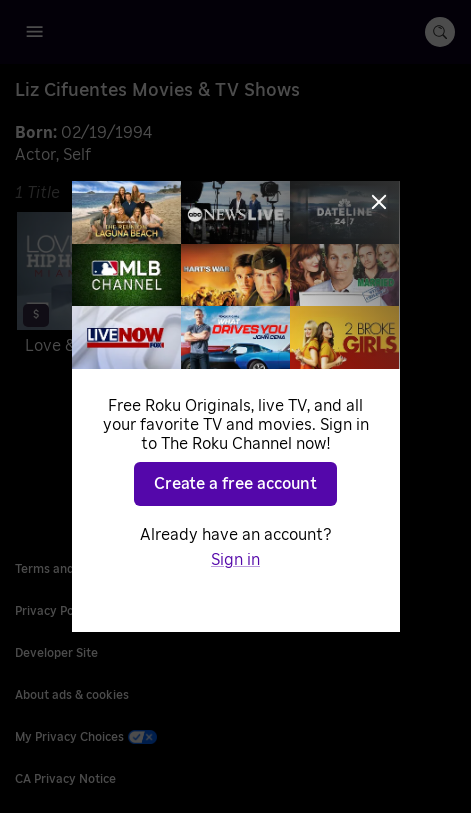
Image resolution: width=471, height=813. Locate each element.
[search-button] (440, 32)
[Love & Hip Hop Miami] (120, 287)
